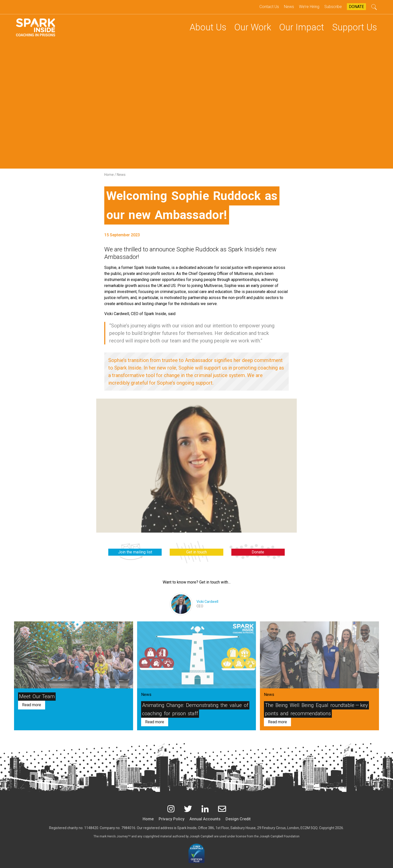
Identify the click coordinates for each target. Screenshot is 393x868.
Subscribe (333, 7)
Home (109, 175)
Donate (356, 7)
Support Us (355, 27)
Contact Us (269, 7)
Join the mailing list (135, 552)
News (289, 7)
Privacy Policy (172, 819)
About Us (208, 27)
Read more (32, 705)
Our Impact (302, 27)
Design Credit (238, 819)
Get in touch (197, 552)
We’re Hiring (309, 7)
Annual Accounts (205, 819)
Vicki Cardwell (207, 602)
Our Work (253, 27)
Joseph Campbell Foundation (279, 836)
